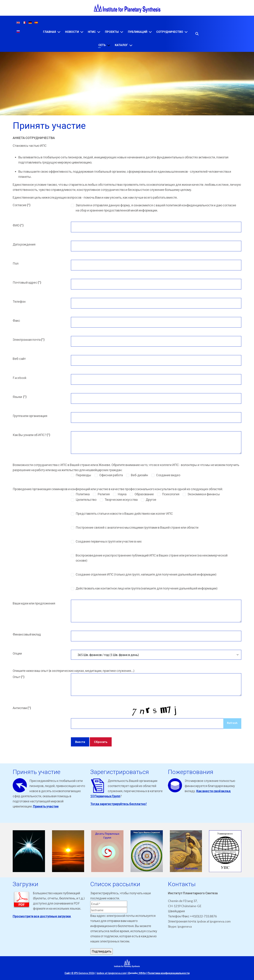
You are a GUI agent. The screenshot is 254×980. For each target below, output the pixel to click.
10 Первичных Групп (105, 796)
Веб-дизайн (139, 475)
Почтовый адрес (27, 282)
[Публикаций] (150, 32)
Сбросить (101, 742)
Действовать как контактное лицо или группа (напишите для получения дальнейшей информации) (147, 588)
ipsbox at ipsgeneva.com (111, 973)
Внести (80, 742)
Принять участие (46, 806)
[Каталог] (131, 45)
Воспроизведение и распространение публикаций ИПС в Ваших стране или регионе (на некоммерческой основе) (152, 558)
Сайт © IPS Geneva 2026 (80, 973)
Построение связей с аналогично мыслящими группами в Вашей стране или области (137, 527)
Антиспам (22, 708)
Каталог (121, 45)
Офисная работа (111, 475)
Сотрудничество (170, 32)
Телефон (19, 301)
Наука (122, 494)
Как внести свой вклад (213, 791)
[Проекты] (122, 32)
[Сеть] (109, 45)
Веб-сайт (19, 359)
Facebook (20, 378)
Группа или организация (30, 416)
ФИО (18, 225)
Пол (16, 263)
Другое (151, 500)
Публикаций (138, 32)
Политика (83, 494)
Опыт (19, 677)
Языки (20, 397)
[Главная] (59, 32)
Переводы (83, 475)
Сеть (102, 45)
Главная (49, 32)
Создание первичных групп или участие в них (109, 541)
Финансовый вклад (27, 634)
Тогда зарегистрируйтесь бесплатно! (119, 804)
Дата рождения (24, 244)
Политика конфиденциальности (169, 973)
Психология (171, 494)
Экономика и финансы (204, 494)
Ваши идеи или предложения (34, 603)
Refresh (232, 723)
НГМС (92, 32)
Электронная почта (29, 340)
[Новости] (82, 32)
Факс (16, 320)
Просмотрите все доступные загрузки (42, 916)
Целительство (86, 500)
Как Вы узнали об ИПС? (31, 435)
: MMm (142, 973)
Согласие (22, 205)
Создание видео (168, 475)
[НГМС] (99, 32)
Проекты (112, 32)
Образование (144, 494)
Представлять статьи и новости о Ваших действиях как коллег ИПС (124, 513)
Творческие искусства (121, 500)
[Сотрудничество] (186, 32)
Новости (72, 32)
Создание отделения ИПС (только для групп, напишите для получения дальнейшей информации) (146, 574)
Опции (17, 653)
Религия (104, 494)
